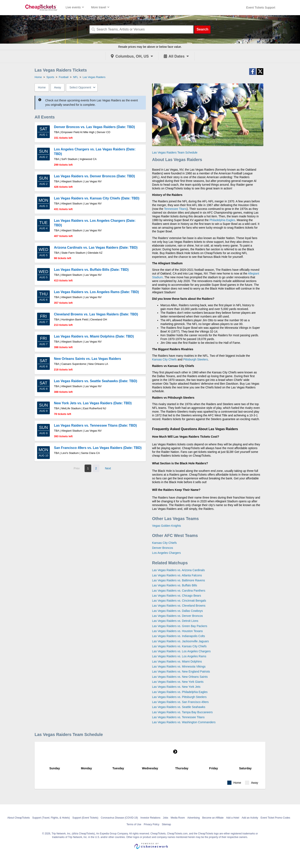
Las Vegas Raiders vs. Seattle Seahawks (179, 707)
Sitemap (166, 824)
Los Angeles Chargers (166, 553)
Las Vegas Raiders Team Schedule (175, 152)
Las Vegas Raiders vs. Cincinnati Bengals (179, 601)
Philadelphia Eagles (222, 220)
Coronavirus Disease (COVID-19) (119, 818)
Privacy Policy (152, 824)
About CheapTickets (19, 818)
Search (202, 29)
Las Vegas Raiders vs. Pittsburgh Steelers (179, 697)
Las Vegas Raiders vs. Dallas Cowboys (177, 611)
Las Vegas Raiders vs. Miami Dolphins (177, 661)
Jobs (166, 818)
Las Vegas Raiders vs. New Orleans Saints (180, 677)
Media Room (178, 818)
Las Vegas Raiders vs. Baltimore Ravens (179, 580)
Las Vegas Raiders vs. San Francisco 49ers (180, 702)
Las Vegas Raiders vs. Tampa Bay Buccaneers (182, 712)
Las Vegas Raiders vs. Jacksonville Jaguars (180, 641)
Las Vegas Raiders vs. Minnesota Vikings (179, 666)
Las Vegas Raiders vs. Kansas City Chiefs (179, 646)
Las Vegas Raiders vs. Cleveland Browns (179, 606)
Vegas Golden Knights (167, 526)
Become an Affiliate (213, 818)
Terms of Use (134, 824)
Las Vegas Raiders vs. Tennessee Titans (178, 717)
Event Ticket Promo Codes (275, 818)
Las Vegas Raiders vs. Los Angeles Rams (179, 656)
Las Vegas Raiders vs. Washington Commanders (184, 722)
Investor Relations (150, 818)
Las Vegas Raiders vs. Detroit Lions (175, 621)
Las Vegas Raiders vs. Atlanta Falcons (177, 575)
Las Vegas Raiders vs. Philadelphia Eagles (180, 692)
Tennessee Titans (175, 209)
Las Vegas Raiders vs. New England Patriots (181, 671)
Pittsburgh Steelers (195, 359)
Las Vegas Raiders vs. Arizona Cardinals (178, 570)
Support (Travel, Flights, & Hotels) (51, 818)
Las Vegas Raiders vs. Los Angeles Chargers (181, 651)
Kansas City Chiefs (164, 359)
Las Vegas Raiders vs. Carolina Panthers (179, 591)
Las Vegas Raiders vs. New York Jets (176, 687)
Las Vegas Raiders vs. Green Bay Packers (180, 626)
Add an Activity (250, 818)
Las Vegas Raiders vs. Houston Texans (177, 631)
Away (57, 87)
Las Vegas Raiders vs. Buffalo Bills (175, 585)
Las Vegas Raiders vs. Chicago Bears (177, 596)
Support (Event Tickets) (85, 818)
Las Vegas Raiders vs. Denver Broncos (177, 616)
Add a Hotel (233, 818)
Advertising (193, 818)
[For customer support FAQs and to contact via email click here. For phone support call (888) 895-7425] (261, 8)
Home (42, 87)
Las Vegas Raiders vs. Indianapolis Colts (179, 636)
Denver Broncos (162, 548)
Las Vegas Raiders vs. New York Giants (178, 682)
